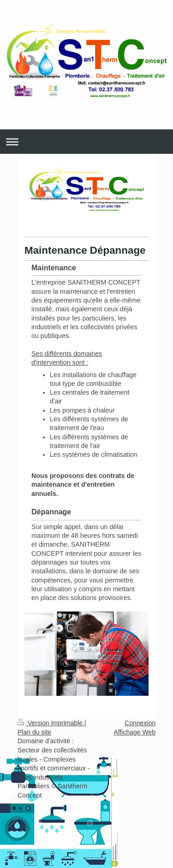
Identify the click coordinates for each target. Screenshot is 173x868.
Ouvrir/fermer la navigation (86, 142)
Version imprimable (51, 723)
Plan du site (34, 732)
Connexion (140, 723)
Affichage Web (134, 732)
